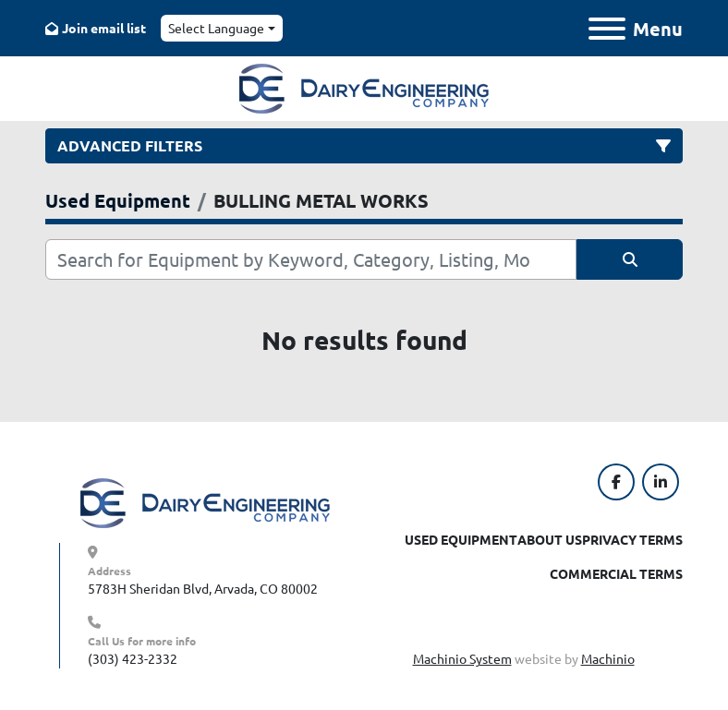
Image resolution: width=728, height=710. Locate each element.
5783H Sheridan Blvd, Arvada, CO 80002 (203, 588)
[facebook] (616, 482)
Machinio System (462, 658)
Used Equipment (461, 539)
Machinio (608, 658)
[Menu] (607, 29)
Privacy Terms (632, 539)
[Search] (311, 259)
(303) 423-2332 (133, 658)
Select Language (216, 28)
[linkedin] (661, 482)
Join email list (104, 28)
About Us (550, 539)
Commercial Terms (616, 573)
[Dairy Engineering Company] (205, 501)
